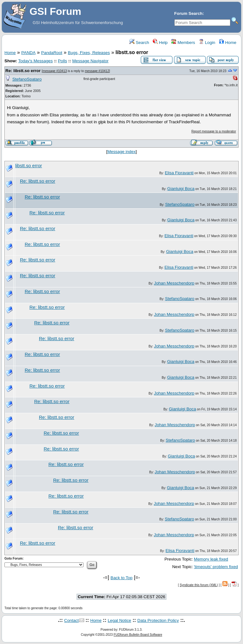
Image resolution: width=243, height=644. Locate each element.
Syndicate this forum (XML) (199, 585)
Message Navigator (90, 61)
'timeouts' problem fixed (216, 567)
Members (183, 43)
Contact (72, 620)
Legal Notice (119, 620)
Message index (121, 152)
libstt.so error (29, 166)
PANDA (28, 53)
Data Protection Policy (158, 620)
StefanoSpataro (27, 79)
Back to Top (121, 578)
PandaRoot (52, 53)
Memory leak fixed (211, 559)
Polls (62, 61)
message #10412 (97, 71)
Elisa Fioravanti (179, 173)
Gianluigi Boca (181, 189)
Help (160, 43)
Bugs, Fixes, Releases (89, 53)
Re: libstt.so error (23, 71)
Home (228, 43)
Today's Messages (35, 61)
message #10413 (55, 71)
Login (207, 43)
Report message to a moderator (214, 131)
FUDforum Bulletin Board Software (138, 635)
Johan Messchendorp (174, 283)
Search (139, 43)
